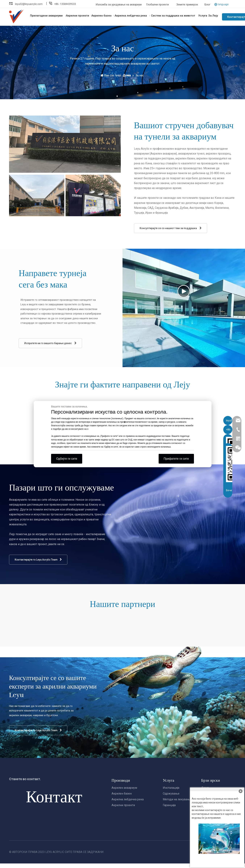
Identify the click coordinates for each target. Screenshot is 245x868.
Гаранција (169, 805)
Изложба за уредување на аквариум (119, 5)
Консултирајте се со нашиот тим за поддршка (171, 228)
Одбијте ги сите (67, 459)
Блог (208, 5)
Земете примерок (187, 5)
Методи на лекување (177, 799)
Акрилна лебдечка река (128, 799)
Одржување (171, 794)
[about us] (65, 166)
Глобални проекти (157, 5)
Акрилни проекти (123, 805)
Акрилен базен (122, 794)
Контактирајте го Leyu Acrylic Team (38, 560)
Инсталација (171, 788)
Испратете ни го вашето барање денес (50, 343)
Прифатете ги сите (176, 459)
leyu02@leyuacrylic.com (29, 4)
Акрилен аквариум (124, 788)
